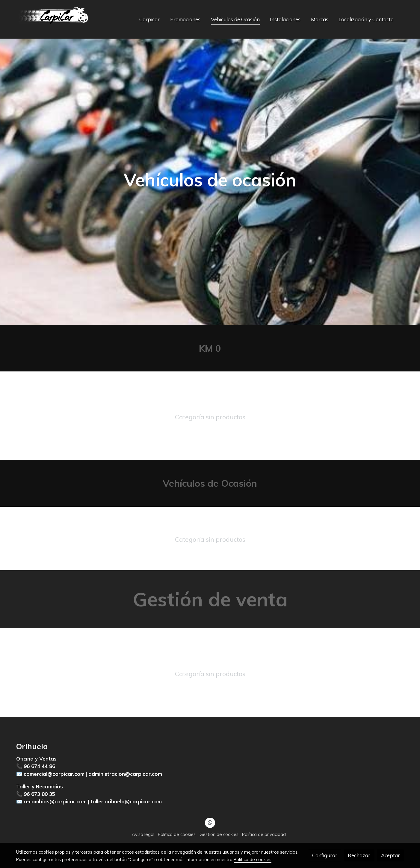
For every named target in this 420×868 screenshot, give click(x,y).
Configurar (325, 855)
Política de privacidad (264, 834)
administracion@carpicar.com (125, 774)
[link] (55, 19)
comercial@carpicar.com (54, 774)
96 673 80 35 (39, 794)
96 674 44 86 (39, 766)
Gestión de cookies (219, 834)
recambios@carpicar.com (55, 801)
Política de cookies (177, 834)
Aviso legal (143, 834)
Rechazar (359, 855)
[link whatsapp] (210, 822)
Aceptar (390, 855)
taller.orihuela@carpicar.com (126, 801)
